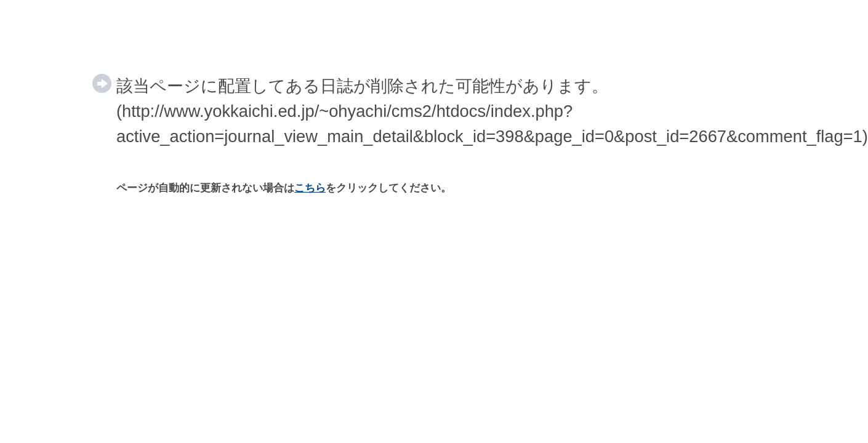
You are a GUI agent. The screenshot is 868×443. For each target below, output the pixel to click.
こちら (310, 188)
